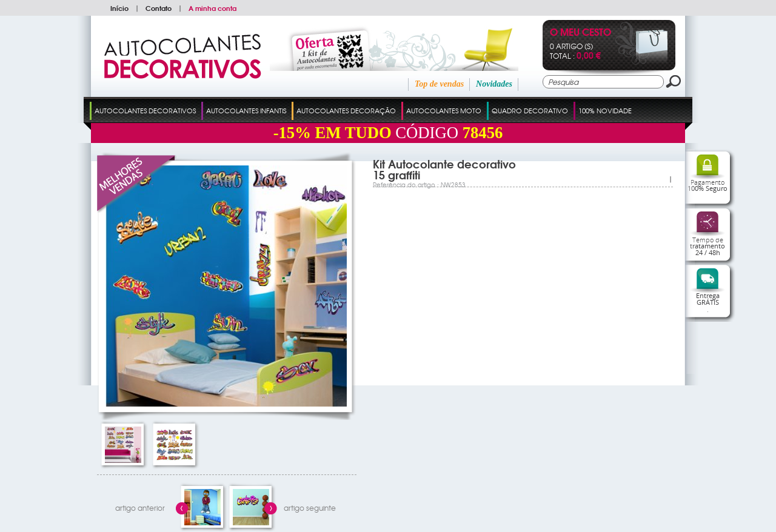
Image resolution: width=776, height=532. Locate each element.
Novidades (494, 84)
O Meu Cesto (580, 33)
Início (119, 8)
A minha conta (212, 8)
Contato (159, 8)
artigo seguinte (310, 508)
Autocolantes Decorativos (145, 110)
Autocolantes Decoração (346, 110)
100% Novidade (605, 110)
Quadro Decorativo (530, 110)
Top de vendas (439, 84)
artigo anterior (140, 508)
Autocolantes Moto (444, 110)
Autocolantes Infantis (246, 110)
